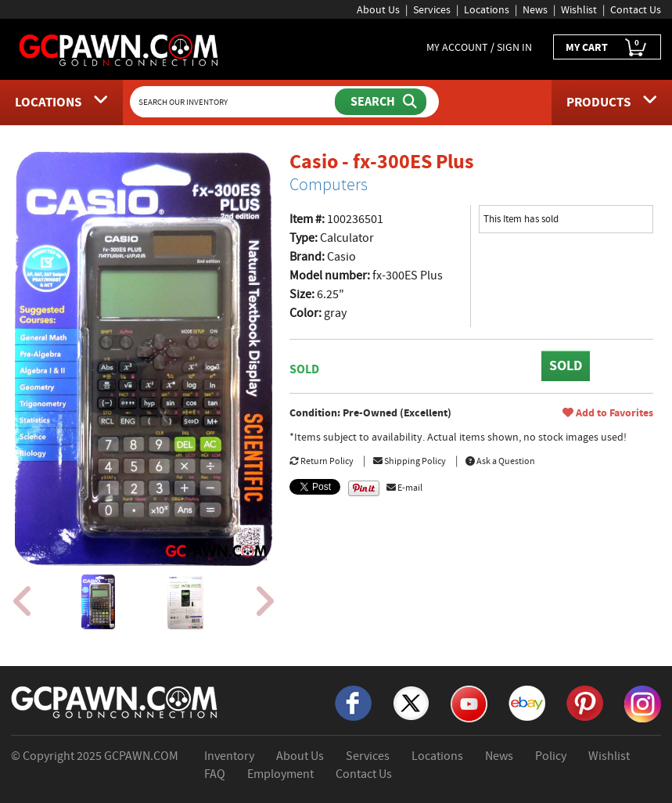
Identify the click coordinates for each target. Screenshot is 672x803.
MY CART (607, 47)
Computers (329, 185)
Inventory (229, 756)
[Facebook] (353, 702)
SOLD (566, 365)
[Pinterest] (585, 702)
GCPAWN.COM (141, 756)
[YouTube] (469, 703)
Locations (487, 9)
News (535, 9)
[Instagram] (643, 703)
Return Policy (322, 461)
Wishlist (579, 9)
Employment (280, 774)
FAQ (215, 774)
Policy (551, 756)
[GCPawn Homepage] (119, 49)
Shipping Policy (410, 461)
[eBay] (527, 702)
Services (432, 9)
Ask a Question (500, 461)
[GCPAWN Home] (115, 701)
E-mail (404, 488)
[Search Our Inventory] (234, 102)
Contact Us (636, 9)
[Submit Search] (381, 102)
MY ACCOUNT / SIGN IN (479, 47)
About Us (378, 9)
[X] (411, 702)
